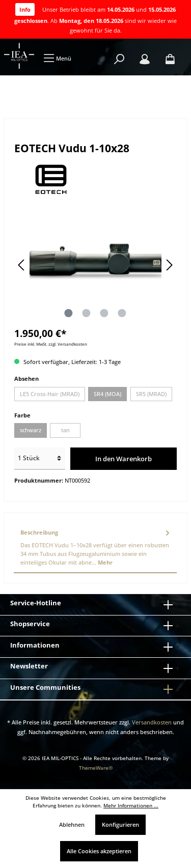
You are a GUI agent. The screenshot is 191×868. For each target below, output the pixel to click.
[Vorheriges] (22, 265)
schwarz (31, 430)
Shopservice (30, 624)
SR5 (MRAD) (151, 394)
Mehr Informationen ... (131, 806)
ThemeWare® (96, 768)
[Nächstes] (169, 265)
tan (65, 430)
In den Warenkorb (124, 459)
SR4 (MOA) (107, 394)
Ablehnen (72, 824)
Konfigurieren (120, 824)
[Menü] (57, 58)
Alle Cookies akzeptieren (99, 851)
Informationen (35, 645)
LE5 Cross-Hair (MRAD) (50, 394)
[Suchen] (119, 59)
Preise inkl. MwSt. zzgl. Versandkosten (51, 344)
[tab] (95, 548)
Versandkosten (152, 722)
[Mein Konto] (145, 59)
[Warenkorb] (170, 59)
